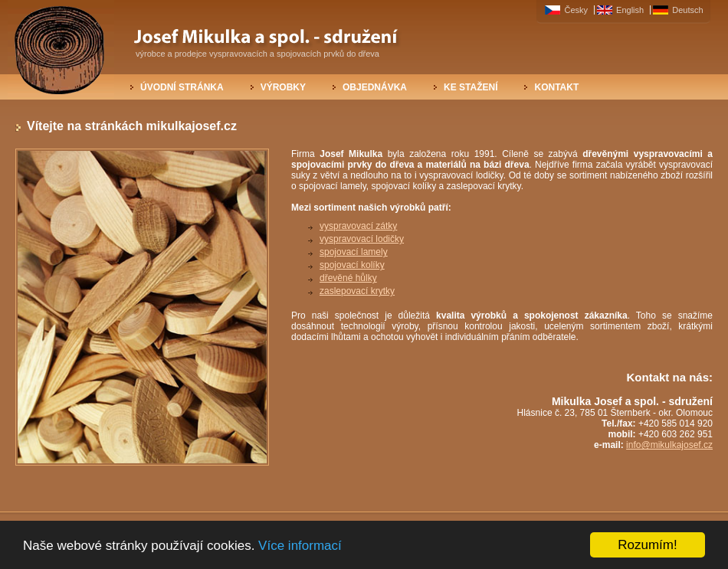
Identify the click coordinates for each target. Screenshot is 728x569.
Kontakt (556, 87)
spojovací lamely (354, 252)
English (631, 10)
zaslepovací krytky (357, 291)
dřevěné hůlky (348, 278)
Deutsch (687, 10)
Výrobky (283, 87)
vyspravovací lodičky (362, 239)
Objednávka (375, 87)
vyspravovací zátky (358, 226)
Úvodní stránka (182, 87)
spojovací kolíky (352, 265)
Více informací (300, 546)
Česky (577, 10)
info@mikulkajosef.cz (669, 445)
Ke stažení (471, 87)
